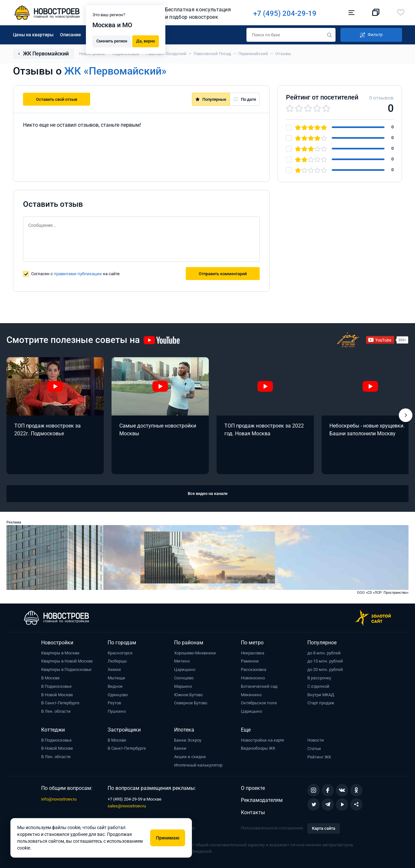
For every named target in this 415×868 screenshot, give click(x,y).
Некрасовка (253, 653)
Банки (180, 748)
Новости (316, 740)
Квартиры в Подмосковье (66, 669)
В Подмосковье (56, 686)
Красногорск (120, 653)
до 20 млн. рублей (325, 669)
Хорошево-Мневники (195, 653)
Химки (114, 669)
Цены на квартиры (33, 35)
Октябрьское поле (259, 703)
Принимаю (168, 838)
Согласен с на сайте (75, 274)
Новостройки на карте (262, 740)
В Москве (50, 678)
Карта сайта (324, 828)
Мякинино (251, 695)
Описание (71, 35)
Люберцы (117, 661)
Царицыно (185, 669)
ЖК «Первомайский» (115, 71)
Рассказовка (254, 669)
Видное (115, 686)
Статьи (314, 749)
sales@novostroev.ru (127, 806)
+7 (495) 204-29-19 (289, 13)
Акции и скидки (190, 757)
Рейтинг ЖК (319, 757)
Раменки (250, 661)
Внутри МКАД (321, 695)
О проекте (253, 788)
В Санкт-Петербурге (60, 703)
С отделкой (318, 686)
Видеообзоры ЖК (258, 748)
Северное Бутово (191, 703)
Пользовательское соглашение (272, 828)
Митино (182, 661)
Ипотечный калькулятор (198, 765)
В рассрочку (319, 678)
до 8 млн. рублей (324, 653)
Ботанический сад (259, 686)
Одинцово (118, 695)
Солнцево (184, 678)
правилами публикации (78, 274)
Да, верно (146, 41)
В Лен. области (56, 711)
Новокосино (253, 678)
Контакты (253, 812)
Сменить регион (112, 41)
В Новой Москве (57, 695)
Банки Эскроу (188, 740)
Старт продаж (321, 703)
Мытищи (116, 678)
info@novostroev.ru (59, 799)
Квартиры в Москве (60, 653)
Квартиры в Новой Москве (67, 661)
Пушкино (117, 711)
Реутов (114, 703)
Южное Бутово (188, 695)
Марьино (183, 686)
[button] (406, 415)
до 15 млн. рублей (325, 661)
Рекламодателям (262, 800)
